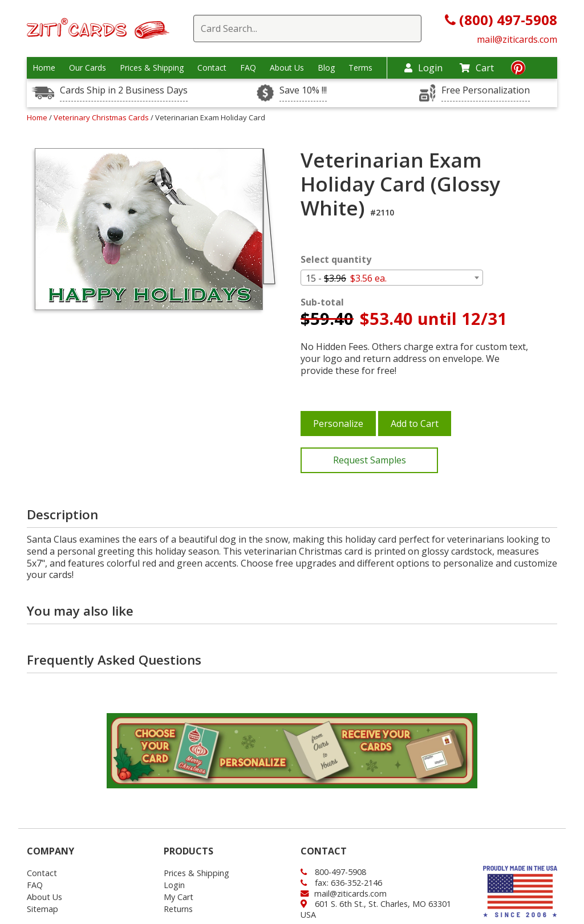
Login (423, 68)
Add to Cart (415, 424)
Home (44, 68)
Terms (360, 68)
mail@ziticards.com (517, 39)
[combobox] (392, 278)
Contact (212, 68)
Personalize (338, 424)
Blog (326, 68)
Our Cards (88, 68)
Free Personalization (486, 90)
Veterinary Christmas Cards (102, 117)
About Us (287, 68)
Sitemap (42, 909)
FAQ (248, 68)
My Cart (179, 897)
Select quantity (336, 260)
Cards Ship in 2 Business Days (124, 90)
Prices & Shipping (152, 68)
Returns (178, 909)
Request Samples (370, 460)
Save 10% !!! (303, 90)
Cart (477, 68)
